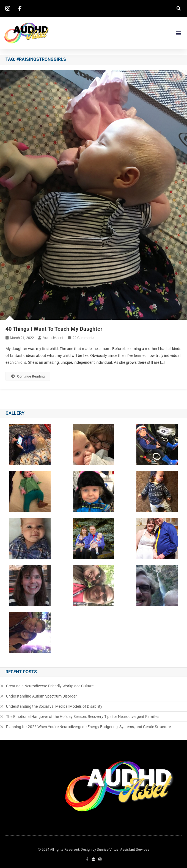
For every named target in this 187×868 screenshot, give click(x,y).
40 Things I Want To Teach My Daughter (54, 329)
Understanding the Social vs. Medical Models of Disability (54, 706)
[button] (179, 8)
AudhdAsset (53, 338)
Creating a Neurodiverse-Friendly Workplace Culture (50, 686)
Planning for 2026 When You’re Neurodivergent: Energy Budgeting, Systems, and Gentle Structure (88, 727)
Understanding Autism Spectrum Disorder (41, 696)
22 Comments (83, 338)
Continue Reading (28, 376)
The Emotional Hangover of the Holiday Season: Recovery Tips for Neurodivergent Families (83, 717)
